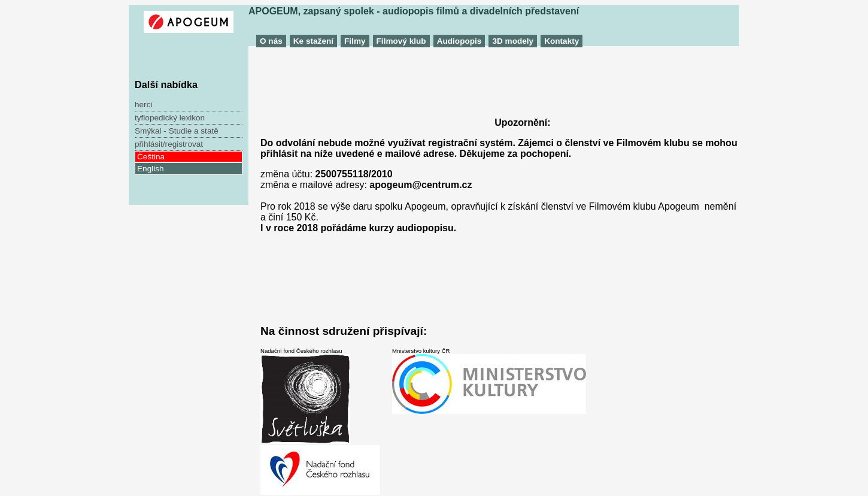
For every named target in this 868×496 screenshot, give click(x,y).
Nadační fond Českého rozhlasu (320, 421)
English (151, 169)
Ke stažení (313, 41)
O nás (271, 41)
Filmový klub (401, 41)
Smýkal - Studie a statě (177, 131)
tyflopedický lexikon (170, 118)
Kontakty (562, 41)
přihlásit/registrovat (169, 144)
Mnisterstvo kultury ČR (489, 381)
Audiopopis (459, 41)
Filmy (355, 41)
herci (143, 105)
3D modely (513, 41)
